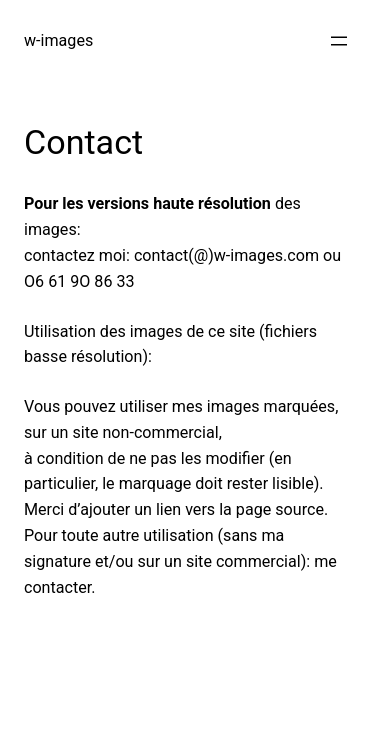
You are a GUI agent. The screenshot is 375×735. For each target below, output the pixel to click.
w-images (58, 40)
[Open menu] (339, 41)
